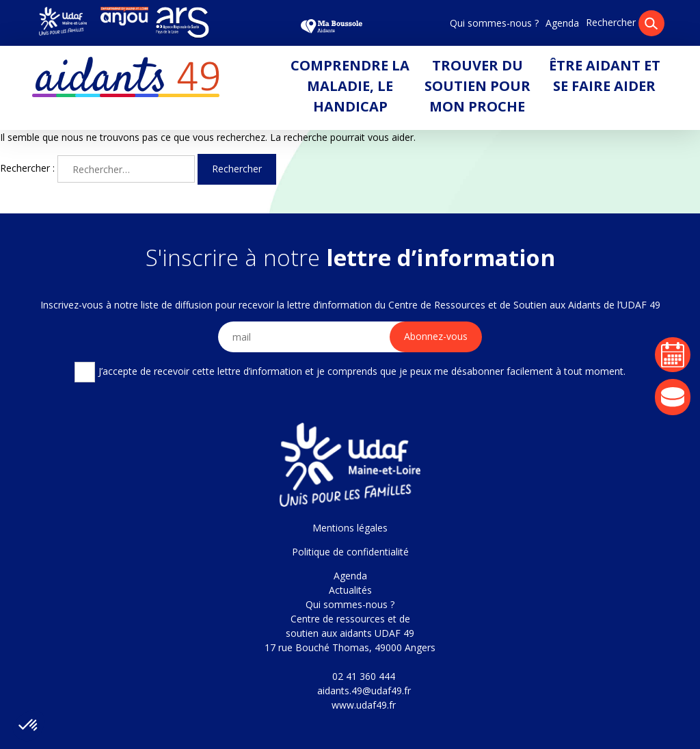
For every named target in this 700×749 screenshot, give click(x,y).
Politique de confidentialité (350, 552)
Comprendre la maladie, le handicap (350, 86)
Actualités (350, 590)
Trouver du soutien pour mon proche (477, 86)
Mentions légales (350, 528)
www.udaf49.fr (364, 705)
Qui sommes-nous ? (494, 23)
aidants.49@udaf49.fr (364, 691)
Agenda (562, 23)
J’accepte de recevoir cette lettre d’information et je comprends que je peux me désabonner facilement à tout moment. (350, 372)
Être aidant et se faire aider (605, 76)
